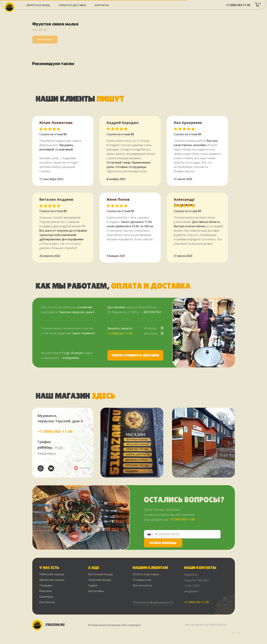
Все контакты (142, 585)
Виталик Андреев (56, 199)
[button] (135, 355)
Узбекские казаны (52, 574)
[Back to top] (4, 639)
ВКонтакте (151, 334)
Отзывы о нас (142, 580)
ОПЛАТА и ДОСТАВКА (72, 5)
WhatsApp (150, 328)
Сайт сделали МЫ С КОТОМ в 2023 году (205, 625)
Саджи (93, 585)
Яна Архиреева (188, 123)
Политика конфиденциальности (153, 602)
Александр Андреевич (184, 202)
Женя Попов (118, 199)
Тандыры (46, 585)
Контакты (102, 5)
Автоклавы (96, 591)
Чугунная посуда (100, 580)
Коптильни (47, 602)
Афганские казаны (52, 580)
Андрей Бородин (123, 123)
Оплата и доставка (146, 574)
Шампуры (46, 597)
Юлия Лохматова (56, 123)
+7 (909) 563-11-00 (238, 5)
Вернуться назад (38, 5)
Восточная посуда (100, 574)
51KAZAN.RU (55, 625)
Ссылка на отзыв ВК (120, 211)
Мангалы (45, 591)
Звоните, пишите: (120, 328)
